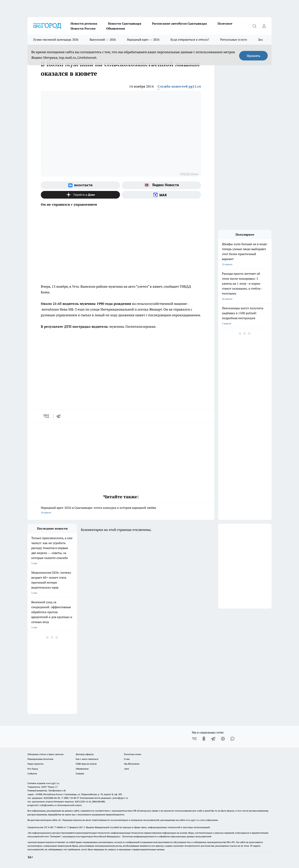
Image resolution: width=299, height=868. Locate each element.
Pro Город (33, 769)
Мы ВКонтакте (132, 764)
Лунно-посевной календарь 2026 (56, 40)
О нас (127, 759)
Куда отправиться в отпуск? (190, 40)
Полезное (225, 23)
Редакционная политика (40, 759)
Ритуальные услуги (234, 40)
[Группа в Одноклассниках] (204, 739)
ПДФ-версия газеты (86, 764)
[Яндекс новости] (161, 185)
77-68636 (59, 827)
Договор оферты (85, 754)
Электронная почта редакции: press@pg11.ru (104, 798)
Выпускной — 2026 (103, 40)
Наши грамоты (35, 764)
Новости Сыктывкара (125, 23)
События (32, 773)
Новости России (83, 28)
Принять (254, 56)
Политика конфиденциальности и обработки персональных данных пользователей (167, 836)
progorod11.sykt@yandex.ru (42, 805)
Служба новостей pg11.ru (179, 86)
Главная (80, 773)
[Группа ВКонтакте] (80, 185)
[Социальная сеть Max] (161, 195)
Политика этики (133, 754)
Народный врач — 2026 (143, 40)
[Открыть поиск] (254, 26)
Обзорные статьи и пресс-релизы (45, 754)
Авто (127, 769)
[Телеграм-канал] (213, 739)
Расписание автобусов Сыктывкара (179, 23)
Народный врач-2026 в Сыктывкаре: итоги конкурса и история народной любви (121, 510)
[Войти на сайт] (264, 26)
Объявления (116, 28)
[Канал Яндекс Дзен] (80, 195)
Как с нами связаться (87, 759)
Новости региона (84, 23)
